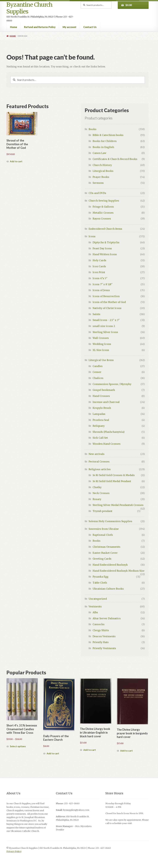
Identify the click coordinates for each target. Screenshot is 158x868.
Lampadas (99, 414)
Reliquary (99, 426)
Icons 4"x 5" (100, 278)
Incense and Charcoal (106, 402)
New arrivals (97, 454)
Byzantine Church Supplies (29, 8)
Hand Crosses (101, 396)
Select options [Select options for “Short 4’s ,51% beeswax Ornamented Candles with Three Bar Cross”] (18, 746)
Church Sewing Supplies (104, 201)
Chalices (98, 378)
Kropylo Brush (102, 408)
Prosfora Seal (101, 420)
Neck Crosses (101, 493)
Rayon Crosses (102, 219)
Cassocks (99, 624)
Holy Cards (99, 260)
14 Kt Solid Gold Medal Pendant (112, 481)
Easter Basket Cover (105, 553)
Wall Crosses (101, 338)
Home (14, 27)
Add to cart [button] (16, 161)
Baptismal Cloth (103, 535)
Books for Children (105, 141)
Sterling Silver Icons (105, 332)
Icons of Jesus (101, 290)
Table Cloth (100, 583)
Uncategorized (98, 599)
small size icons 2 (104, 326)
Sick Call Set (100, 438)
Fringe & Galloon (103, 207)
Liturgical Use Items (101, 360)
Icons (92, 236)
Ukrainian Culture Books (108, 589)
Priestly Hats (101, 642)
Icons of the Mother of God (109, 302)
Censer (97, 372)
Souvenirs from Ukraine (104, 529)
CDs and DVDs (97, 193)
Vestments (95, 606)
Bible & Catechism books (108, 135)
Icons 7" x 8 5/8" (103, 284)
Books (93, 129)
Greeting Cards (102, 559)
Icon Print (99, 272)
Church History (102, 165)
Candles (98, 366)
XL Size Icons (101, 350)
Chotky (97, 487)
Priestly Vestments (104, 648)
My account (70, 27)
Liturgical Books (103, 171)
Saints (96, 314)
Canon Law (99, 153)
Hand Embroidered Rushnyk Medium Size (118, 571)
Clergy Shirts (101, 630)
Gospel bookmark (104, 390)
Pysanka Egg (100, 577)
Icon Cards (99, 266)
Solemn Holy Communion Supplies (110, 521)
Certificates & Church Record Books (115, 159)
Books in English (103, 147)
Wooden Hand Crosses (107, 444)
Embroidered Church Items (105, 229)
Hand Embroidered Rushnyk (110, 565)
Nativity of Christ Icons (107, 308)
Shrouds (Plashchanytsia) (109, 432)
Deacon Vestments (104, 636)
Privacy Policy (14, 852)
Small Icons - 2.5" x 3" (106, 320)
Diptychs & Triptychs (106, 242)
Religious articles (100, 469)
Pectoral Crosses (99, 462)
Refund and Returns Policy (40, 27)
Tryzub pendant (102, 511)
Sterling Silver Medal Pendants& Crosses (118, 505)
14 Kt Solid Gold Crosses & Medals (114, 475)
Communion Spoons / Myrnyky (112, 384)
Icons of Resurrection (106, 296)
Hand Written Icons (105, 254)
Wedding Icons (102, 344)
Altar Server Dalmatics (107, 618)
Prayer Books (101, 177)
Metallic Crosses (103, 213)
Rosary (97, 499)
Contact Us (90, 27)
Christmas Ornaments (106, 547)
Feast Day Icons (102, 248)
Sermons (98, 183)
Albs (95, 612)
